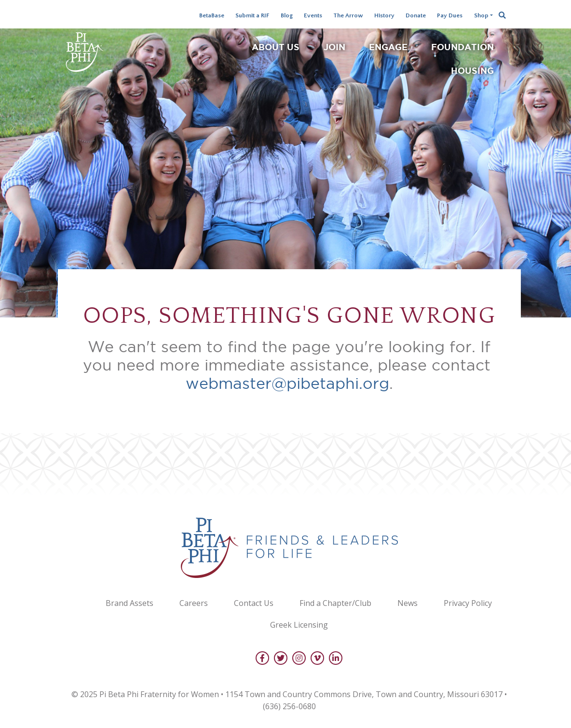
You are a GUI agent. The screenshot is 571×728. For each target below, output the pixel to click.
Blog (287, 15)
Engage (388, 47)
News (408, 603)
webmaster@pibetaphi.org (287, 383)
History (384, 15)
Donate (416, 15)
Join (334, 47)
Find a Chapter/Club (335, 603)
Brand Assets (129, 603)
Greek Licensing (299, 625)
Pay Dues (450, 15)
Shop (481, 15)
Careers (194, 603)
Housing (472, 70)
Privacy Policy (468, 603)
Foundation (462, 47)
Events (313, 15)
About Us (276, 47)
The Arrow (348, 15)
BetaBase (212, 15)
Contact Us (254, 603)
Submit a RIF (252, 15)
